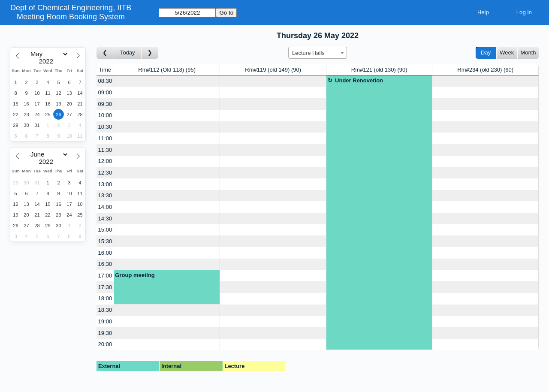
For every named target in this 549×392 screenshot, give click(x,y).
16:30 (105, 264)
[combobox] (318, 53)
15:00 (105, 230)
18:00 (105, 298)
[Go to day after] (150, 53)
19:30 (105, 333)
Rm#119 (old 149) (273, 70)
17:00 (105, 276)
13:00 (105, 184)
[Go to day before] (105, 53)
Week (507, 53)
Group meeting (135, 275)
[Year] (48, 61)
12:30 (105, 173)
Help (483, 12)
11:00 (105, 138)
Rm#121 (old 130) (379, 70)
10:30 (105, 127)
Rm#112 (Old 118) (167, 70)
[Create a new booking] (167, 81)
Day (486, 53)
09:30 (105, 104)
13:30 (105, 195)
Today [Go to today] (128, 53)
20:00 (105, 344)
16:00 (105, 253)
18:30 (105, 310)
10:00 (105, 115)
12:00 (105, 161)
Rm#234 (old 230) (485, 70)
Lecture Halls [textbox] (308, 53)
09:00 (105, 92)
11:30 (105, 150)
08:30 (105, 81)
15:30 (105, 241)
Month (528, 53)
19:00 (105, 321)
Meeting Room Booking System (71, 17)
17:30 (105, 287)
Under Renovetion (359, 80)
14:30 (105, 219)
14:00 (105, 207)
